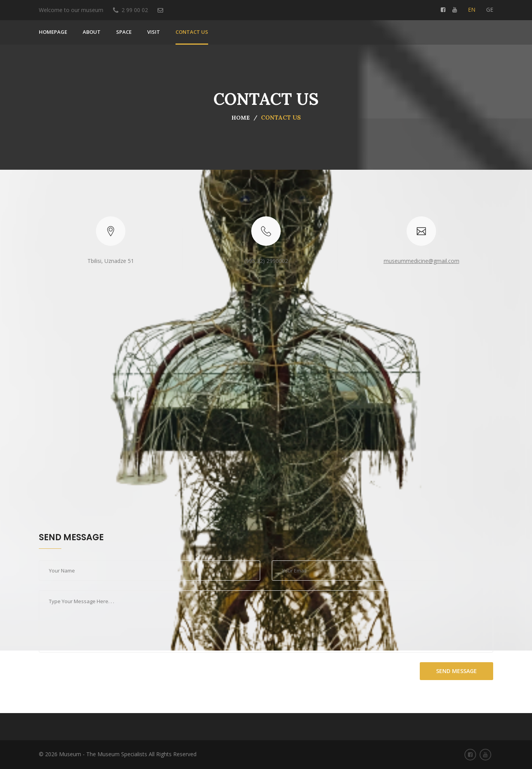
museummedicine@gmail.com (422, 261)
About (92, 32)
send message (456, 671)
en (472, 10)
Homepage (53, 32)
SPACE (124, 32)
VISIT (154, 32)
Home (241, 118)
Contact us (192, 32)
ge (490, 10)
